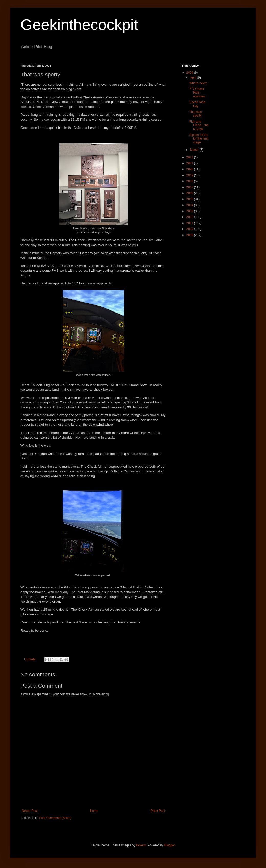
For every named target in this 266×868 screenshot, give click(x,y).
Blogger (170, 845)
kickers (141, 845)
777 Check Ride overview (197, 93)
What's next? (198, 83)
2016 (190, 193)
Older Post (158, 811)
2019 (190, 175)
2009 (190, 235)
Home (94, 811)
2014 (190, 205)
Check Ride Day (197, 104)
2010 (190, 229)
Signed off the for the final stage (199, 139)
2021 (190, 163)
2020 (190, 169)
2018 (190, 181)
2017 (190, 187)
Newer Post (30, 811)
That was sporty (196, 114)
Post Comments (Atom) (55, 818)
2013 (190, 211)
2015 (190, 199)
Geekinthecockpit (79, 25)
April (193, 78)
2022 (190, 157)
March (195, 150)
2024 (190, 73)
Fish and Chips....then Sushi (199, 125)
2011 (190, 223)
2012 (190, 217)
